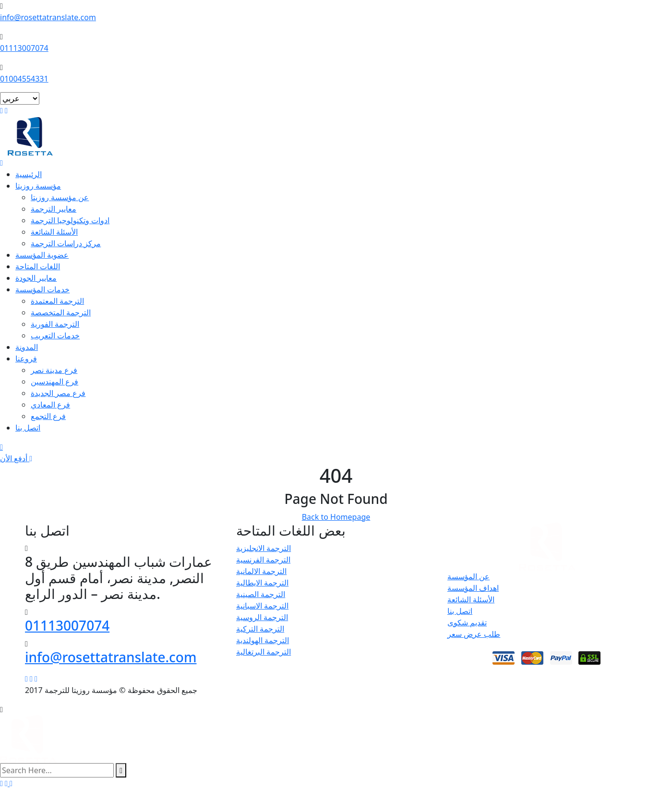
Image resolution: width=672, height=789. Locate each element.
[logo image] (28, 738)
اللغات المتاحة (38, 266)
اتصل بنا (28, 428)
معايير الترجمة (54, 209)
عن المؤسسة (468, 576)
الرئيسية (29, 174)
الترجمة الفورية (55, 324)
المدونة (27, 347)
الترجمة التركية (260, 629)
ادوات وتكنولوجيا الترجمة (70, 220)
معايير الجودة (36, 278)
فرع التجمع (48, 416)
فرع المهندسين (54, 382)
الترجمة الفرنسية (263, 560)
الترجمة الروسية (262, 617)
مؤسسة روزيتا (38, 186)
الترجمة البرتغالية (264, 652)
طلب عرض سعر (474, 634)
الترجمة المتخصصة (61, 312)
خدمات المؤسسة (42, 289)
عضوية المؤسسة (42, 255)
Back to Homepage (336, 517)
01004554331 (24, 79)
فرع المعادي (50, 405)
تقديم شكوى (467, 622)
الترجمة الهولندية (263, 640)
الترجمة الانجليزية (264, 548)
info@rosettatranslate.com (48, 17)
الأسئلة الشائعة (54, 232)
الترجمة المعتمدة (57, 301)
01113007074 (24, 48)
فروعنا (26, 359)
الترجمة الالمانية (261, 571)
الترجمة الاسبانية (262, 606)
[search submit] (121, 770)
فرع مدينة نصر (54, 370)
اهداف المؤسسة (473, 588)
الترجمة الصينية (261, 594)
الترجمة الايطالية (262, 583)
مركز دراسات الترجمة (66, 243)
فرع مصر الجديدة (58, 393)
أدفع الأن (16, 458)
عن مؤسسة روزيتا (60, 197)
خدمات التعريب (55, 335)
